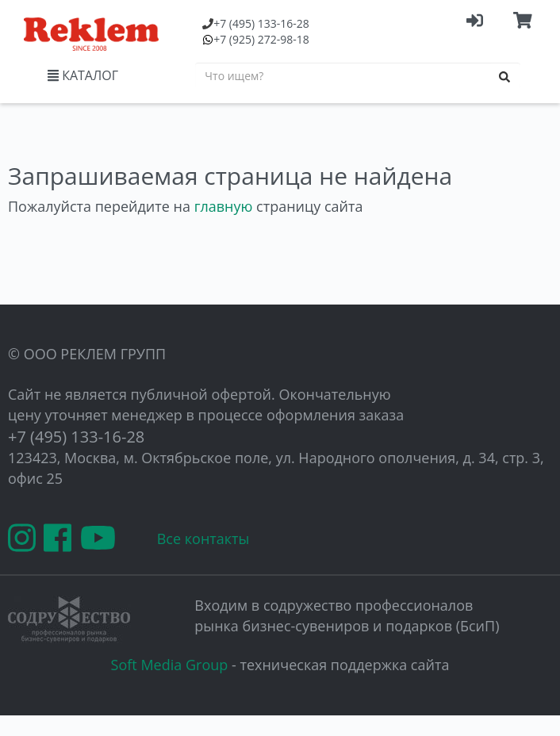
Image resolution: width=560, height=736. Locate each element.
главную (224, 206)
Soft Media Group (170, 665)
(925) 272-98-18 (261, 39)
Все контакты (203, 539)
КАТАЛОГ (83, 75)
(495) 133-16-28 (261, 23)
